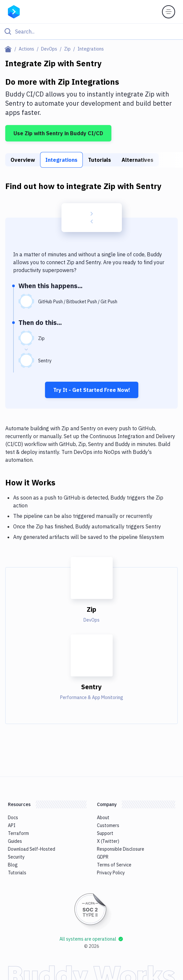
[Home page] (9, 49)
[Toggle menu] (169, 12)
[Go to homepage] (14, 11)
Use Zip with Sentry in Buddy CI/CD (58, 133)
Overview (23, 160)
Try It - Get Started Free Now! (92, 390)
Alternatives (137, 160)
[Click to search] (91, 32)
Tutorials (100, 160)
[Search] (97, 32)
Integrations (61, 160)
